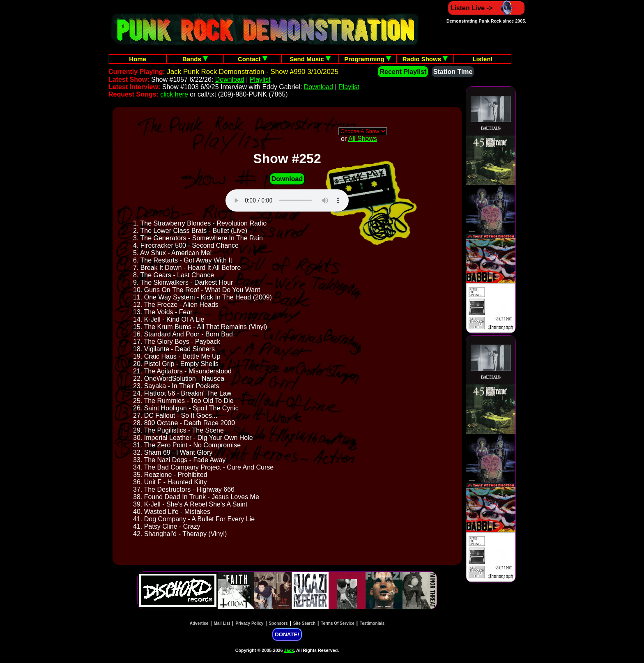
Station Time (453, 72)
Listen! (482, 59)
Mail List (222, 623)
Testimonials (372, 623)
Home (138, 59)
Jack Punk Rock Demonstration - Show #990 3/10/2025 (253, 72)
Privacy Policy (250, 623)
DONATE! (287, 634)
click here (174, 94)
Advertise (199, 623)
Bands (195, 59)
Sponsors (278, 623)
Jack (289, 650)
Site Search (304, 623)
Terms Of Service (338, 623)
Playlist (260, 79)
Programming (368, 59)
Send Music (310, 59)
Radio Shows (425, 59)
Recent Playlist (403, 72)
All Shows (363, 139)
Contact (253, 59)
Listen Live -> (486, 8)
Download (230, 79)
